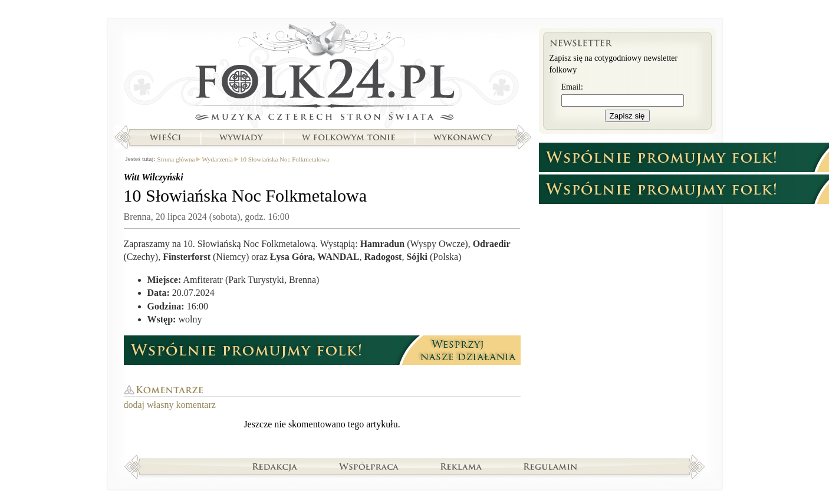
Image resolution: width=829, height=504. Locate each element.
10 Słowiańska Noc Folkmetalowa (284, 159)
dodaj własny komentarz (170, 405)
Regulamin (550, 466)
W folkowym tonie (348, 137)
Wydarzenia (217, 159)
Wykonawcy (464, 137)
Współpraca (369, 466)
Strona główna (322, 74)
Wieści (165, 137)
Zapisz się (627, 116)
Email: (572, 87)
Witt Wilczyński (154, 177)
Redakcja (275, 466)
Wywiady (241, 137)
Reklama (461, 466)
